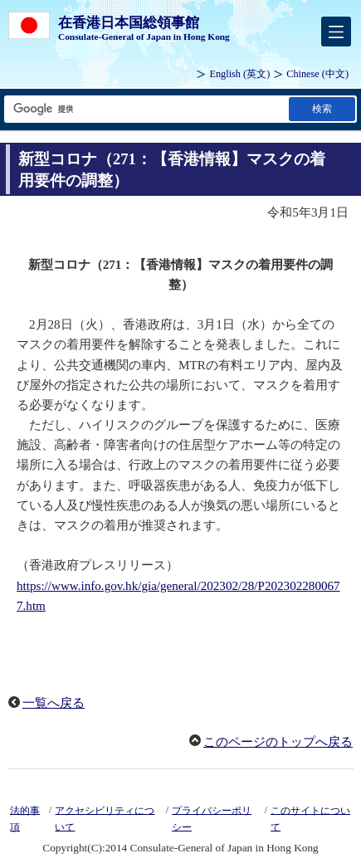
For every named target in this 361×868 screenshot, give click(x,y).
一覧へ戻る (54, 703)
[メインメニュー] (336, 32)
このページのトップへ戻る (278, 742)
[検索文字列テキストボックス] (145, 109)
